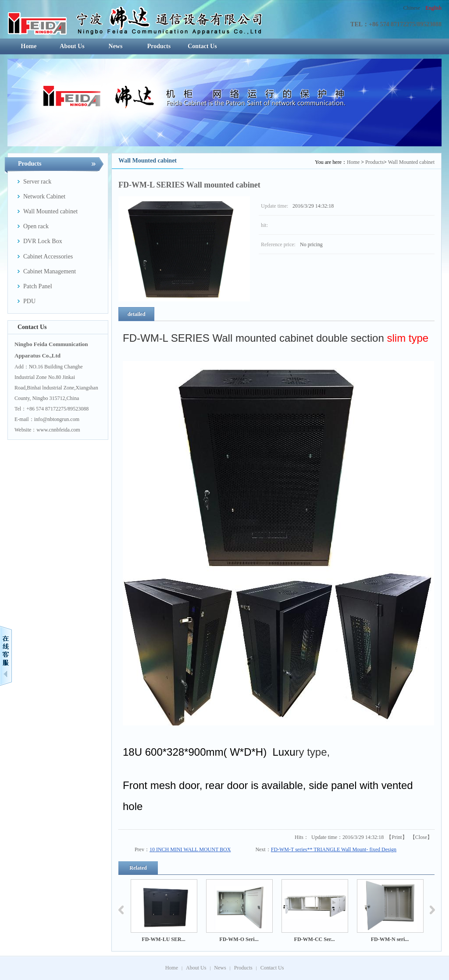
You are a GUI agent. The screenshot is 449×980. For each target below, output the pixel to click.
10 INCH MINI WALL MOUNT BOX (190, 849)
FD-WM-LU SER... (163, 939)
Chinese (412, 8)
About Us (196, 968)
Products (374, 162)
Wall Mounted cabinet (411, 162)
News (220, 968)
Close (421, 837)
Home (353, 162)
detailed (137, 314)
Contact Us (272, 968)
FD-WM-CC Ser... (315, 939)
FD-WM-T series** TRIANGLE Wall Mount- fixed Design (334, 849)
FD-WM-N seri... (390, 939)
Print (397, 837)
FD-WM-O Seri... (239, 939)
